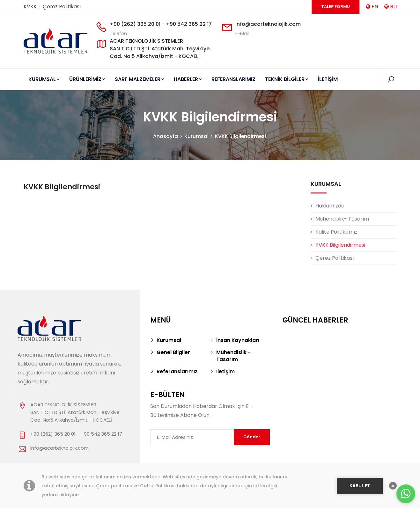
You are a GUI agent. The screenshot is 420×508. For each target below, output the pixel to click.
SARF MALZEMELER (140, 79)
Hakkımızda (330, 206)
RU (391, 7)
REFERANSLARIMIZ (233, 79)
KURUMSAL (44, 79)
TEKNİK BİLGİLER (287, 79)
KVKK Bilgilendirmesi (240, 136)
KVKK (30, 7)
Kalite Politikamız (336, 232)
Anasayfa (165, 136)
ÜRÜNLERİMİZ (87, 79)
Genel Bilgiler (173, 352)
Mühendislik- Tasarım (342, 219)
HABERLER (188, 79)
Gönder (252, 437)
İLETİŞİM (328, 79)
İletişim (225, 371)
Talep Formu (335, 7)
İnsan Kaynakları (238, 340)
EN (372, 7)
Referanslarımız (177, 371)
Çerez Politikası (62, 7)
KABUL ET (360, 485)
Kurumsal (196, 136)
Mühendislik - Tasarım (233, 356)
